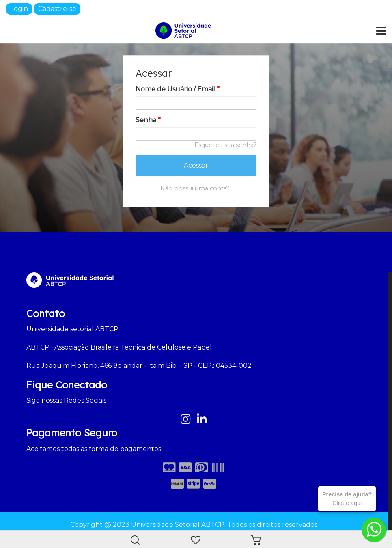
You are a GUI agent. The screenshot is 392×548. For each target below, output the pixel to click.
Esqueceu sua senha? (225, 145)
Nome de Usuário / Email (178, 89)
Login (19, 9)
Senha (148, 120)
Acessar (196, 165)
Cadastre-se (57, 9)
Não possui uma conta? (195, 188)
